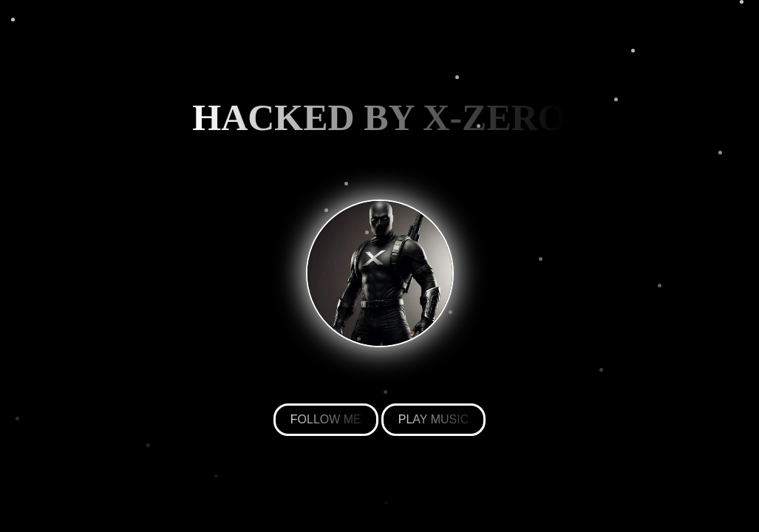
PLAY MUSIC (433, 419)
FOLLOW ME (326, 419)
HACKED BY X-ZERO (379, 117)
